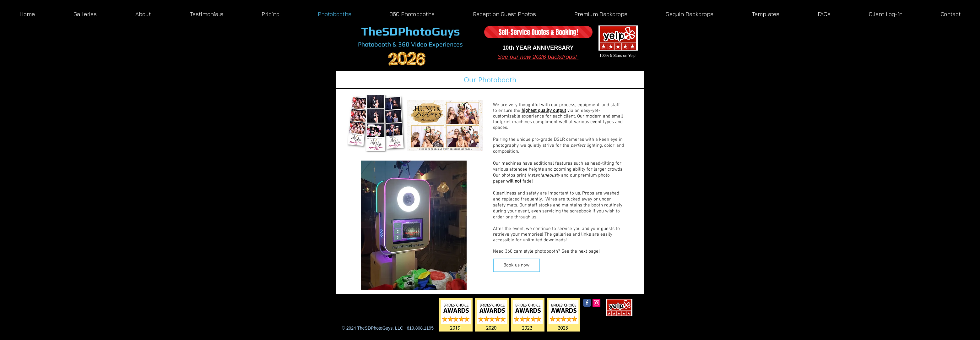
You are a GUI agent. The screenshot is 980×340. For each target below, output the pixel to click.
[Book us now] (517, 265)
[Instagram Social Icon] (596, 303)
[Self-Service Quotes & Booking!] (538, 32)
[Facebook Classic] (587, 303)
